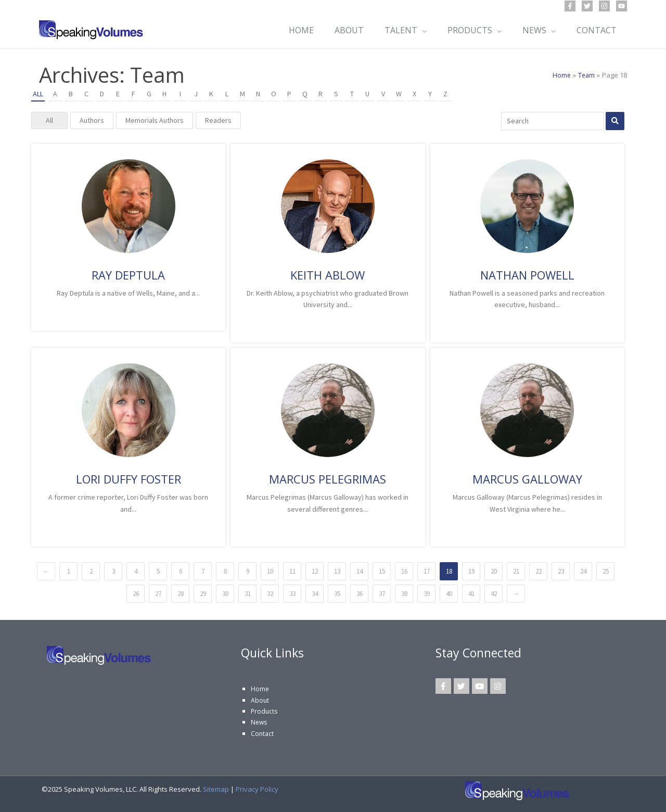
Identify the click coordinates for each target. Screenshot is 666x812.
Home (260, 689)
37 (382, 594)
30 (225, 594)
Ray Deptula (128, 275)
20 (494, 571)
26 (136, 594)
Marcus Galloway (527, 479)
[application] (417, 30)
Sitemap (216, 789)
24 (583, 571)
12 (315, 571)
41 (471, 594)
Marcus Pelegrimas (328, 479)
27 (158, 594)
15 (382, 571)
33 (292, 594)
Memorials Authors (155, 120)
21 (516, 571)
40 (449, 594)
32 (270, 594)
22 (539, 571)
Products (265, 711)
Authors (92, 120)
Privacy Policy (257, 789)
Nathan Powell (527, 275)
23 (561, 571)
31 (248, 594)
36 (360, 594)
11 (292, 571)
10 (270, 571)
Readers (218, 120)
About (260, 700)
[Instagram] (604, 6)
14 (360, 571)
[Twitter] (587, 6)
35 (337, 594)
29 (203, 594)
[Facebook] (570, 6)
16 (404, 571)
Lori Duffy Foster (129, 479)
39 (427, 594)
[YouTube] (622, 6)
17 (427, 571)
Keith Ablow (328, 275)
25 (606, 571)
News (260, 722)
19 (471, 571)
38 (404, 594)
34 (315, 594)
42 (494, 594)
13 (337, 571)
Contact (263, 733)
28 (181, 594)
